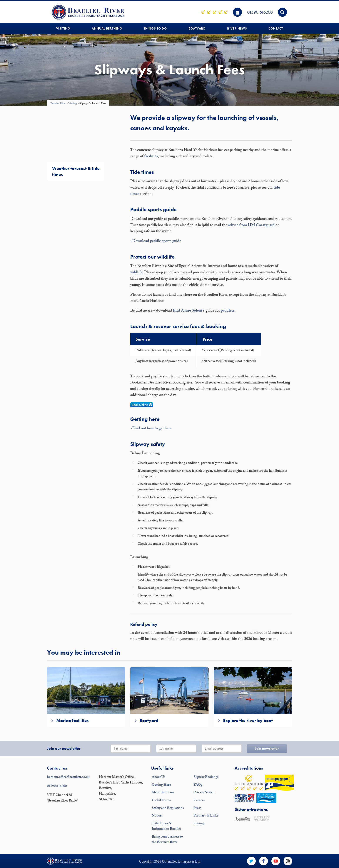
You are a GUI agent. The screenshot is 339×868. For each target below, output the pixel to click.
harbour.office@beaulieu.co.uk (68, 777)
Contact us (57, 768)
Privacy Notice (204, 793)
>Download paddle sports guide (156, 241)
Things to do (155, 28)
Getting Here (161, 785)
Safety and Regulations (168, 808)
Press (197, 808)
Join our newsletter (64, 748)
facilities (151, 157)
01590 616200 (260, 12)
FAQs (198, 785)
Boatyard (197, 28)
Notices (157, 816)
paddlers (228, 311)
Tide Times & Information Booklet (166, 827)
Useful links (162, 768)
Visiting (63, 28)
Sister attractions (251, 809)
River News (237, 28)
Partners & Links (206, 816)
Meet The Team (163, 793)
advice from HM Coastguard (251, 226)
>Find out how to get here (151, 429)
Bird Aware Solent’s (189, 311)
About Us (159, 777)
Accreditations (249, 768)
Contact (276, 28)
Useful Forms (161, 801)
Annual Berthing (107, 28)
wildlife (136, 273)
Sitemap (199, 824)
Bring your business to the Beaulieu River (167, 840)
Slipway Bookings (206, 777)
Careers (199, 801)
